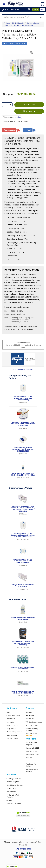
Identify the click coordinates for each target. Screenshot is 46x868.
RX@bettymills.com (18, 314)
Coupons (29, 758)
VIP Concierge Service (34, 722)
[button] (29, 10)
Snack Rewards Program (31, 744)
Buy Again (10, 722)
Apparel (9, 800)
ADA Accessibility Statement (32, 730)
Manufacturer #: (9, 121)
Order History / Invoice (15, 732)
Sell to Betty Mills (32, 725)
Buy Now (29, 111)
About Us (29, 712)
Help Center (30, 715)
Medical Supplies (13, 782)
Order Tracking (12, 735)
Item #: (6, 43)
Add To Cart (29, 105)
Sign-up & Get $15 (32, 748)
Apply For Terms (12, 725)
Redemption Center (33, 754)
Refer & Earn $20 (32, 751)
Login (8, 712)
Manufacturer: (9, 117)
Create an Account (13, 715)
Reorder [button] (35, 9)
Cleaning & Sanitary (14, 779)
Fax (6, 311)
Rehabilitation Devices (14, 785)
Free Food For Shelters (31, 765)
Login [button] (42, 9)
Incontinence (11, 792)
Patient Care (11, 788)
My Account (11, 719)
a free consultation (29, 326)
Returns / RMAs (12, 738)
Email (7, 314)
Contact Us (30, 719)
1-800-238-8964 (18, 345)
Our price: (9, 94)
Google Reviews (32, 734)
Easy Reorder (11, 729)
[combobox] (7, 105)
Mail (6, 318)
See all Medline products (23, 370)
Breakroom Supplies (14, 803)
